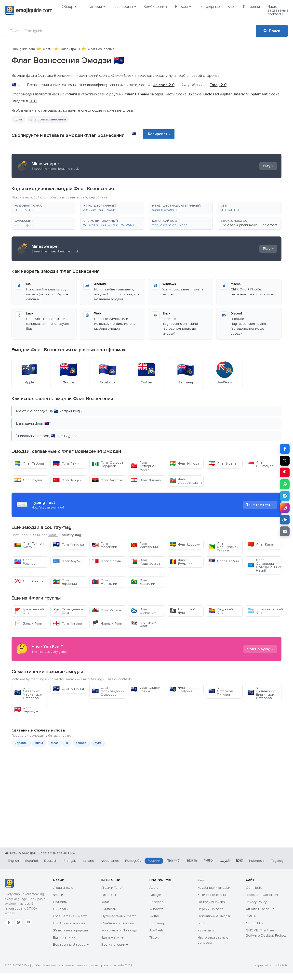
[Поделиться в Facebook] (285, 449)
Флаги (48, 49)
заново (81, 743)
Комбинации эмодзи (214, 888)
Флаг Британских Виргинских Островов (261, 693)
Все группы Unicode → (71, 945)
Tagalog (277, 861)
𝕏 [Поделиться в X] (285, 461)
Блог (232, 7)
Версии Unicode (211, 909)
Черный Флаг (107, 623)
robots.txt (282, 965)
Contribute (254, 888)
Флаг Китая (261, 544)
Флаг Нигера (184, 464)
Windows (156, 909)
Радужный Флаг (221, 611)
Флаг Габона (29, 464)
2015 (33, 101)
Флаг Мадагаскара (146, 562)
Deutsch (51, 861)
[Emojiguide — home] (29, 11)
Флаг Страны (70, 49)
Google (155, 895)
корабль (21, 743)
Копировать (159, 134)
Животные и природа (70, 930)
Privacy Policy (256, 902)
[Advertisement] (146, 822)
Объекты (60, 902)
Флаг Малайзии (105, 545)
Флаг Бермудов (27, 710)
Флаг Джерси (29, 581)
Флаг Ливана (146, 480)
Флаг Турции (67, 480)
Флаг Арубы (67, 561)
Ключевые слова (212, 895)
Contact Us (254, 923)
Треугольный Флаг (29, 611)
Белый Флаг (28, 623)
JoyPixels (157, 930)
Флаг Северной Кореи (144, 466)
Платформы (124, 7)
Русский (154, 861)
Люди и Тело (112, 888)
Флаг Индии (28, 480)
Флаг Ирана (222, 464)
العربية (225, 861)
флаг (19, 119)
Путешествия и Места (119, 916)
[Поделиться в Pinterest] (285, 472)
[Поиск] (272, 31)
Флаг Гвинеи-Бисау (29, 545)
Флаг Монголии (105, 582)
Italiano (89, 861)
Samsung (157, 923)
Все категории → (115, 945)
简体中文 (173, 861)
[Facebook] (9, 922)
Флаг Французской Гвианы (223, 547)
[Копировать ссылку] (285, 520)
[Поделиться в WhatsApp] (285, 484)
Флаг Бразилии (143, 582)
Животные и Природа (119, 930)
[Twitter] (19, 922)
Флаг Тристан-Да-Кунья (185, 689)
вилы (39, 743)
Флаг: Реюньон (26, 562)
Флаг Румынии (181, 562)
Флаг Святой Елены (146, 689)
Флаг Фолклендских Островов (108, 691)
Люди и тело (63, 888)
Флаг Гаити (66, 464)
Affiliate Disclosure (260, 909)
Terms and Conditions (263, 895)
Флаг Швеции (185, 544)
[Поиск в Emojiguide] (130, 31)
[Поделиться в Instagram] (285, 508)
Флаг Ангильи (68, 544)
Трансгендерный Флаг (264, 611)
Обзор (69, 7)
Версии (183, 7)
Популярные (209, 7)
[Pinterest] (28, 922)
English (13, 861)
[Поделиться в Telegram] (285, 496)
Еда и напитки (64, 937)
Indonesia (257, 861)
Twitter (154, 916)
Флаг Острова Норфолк (108, 464)
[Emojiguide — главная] (9, 883)
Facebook (157, 902)
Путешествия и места (70, 916)
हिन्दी (239, 861)
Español (32, 861)
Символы (61, 909)
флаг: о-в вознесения (48, 119)
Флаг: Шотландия (144, 611)
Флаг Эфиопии (65, 582)
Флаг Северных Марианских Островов (28, 693)
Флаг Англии (67, 623)
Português (133, 861)
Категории (95, 7)
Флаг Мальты (107, 561)
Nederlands (110, 861)
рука (98, 743)
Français (70, 861)
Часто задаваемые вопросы (278, 10)
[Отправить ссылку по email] (285, 531)
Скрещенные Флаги (68, 611)
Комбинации (156, 7)
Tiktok (154, 937)
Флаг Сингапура (260, 464)
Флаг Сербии (224, 561)
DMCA (251, 916)
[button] (43, 208)
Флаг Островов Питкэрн (221, 691)
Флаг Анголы (107, 480)
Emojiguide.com (23, 49)
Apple (154, 888)
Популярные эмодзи (214, 916)
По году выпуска (211, 902)
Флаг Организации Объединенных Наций (264, 565)
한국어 (209, 861)
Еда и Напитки (113, 937)
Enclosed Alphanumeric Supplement (249, 225)
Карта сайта (263, 965)
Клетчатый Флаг (144, 624)
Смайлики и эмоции (69, 923)
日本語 (192, 861)
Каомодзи (252, 7)
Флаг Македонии (144, 545)
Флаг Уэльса (107, 610)
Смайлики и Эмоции (118, 923)
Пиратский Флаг (182, 611)
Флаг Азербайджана (186, 481)
